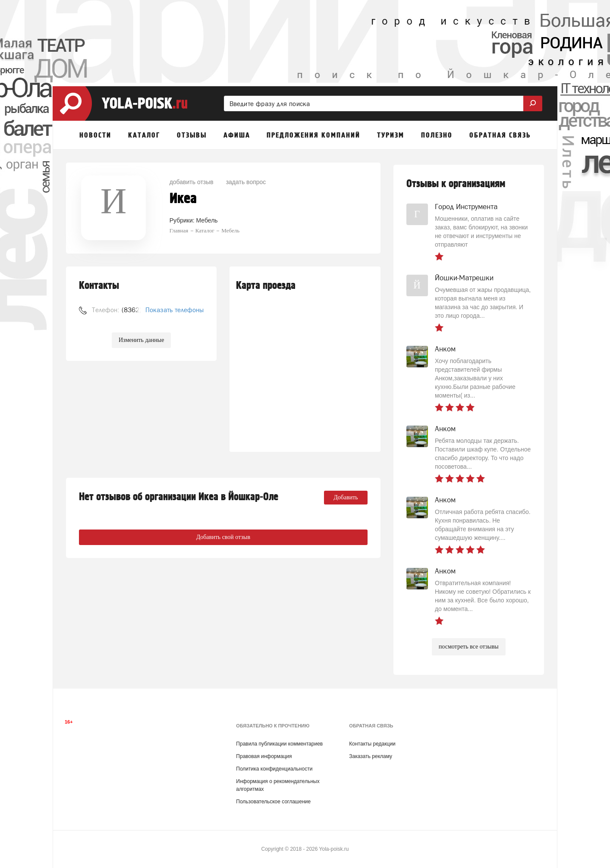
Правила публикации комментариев (279, 744)
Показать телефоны (175, 310)
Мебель (207, 220)
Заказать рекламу (371, 756)
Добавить (346, 497)
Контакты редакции (372, 744)
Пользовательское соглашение (273, 802)
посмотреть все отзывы (469, 647)
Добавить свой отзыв (223, 537)
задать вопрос (246, 182)
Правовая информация (264, 756)
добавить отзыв (192, 182)
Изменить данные (141, 340)
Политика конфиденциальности (274, 769)
